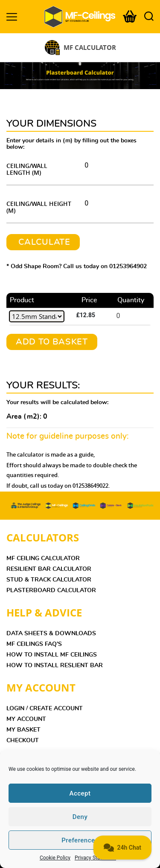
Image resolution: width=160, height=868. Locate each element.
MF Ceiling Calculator (43, 558)
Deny (80, 817)
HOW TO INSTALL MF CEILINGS (52, 655)
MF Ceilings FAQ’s (34, 644)
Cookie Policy (55, 858)
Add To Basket (52, 342)
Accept (80, 793)
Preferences (80, 840)
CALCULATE (43, 242)
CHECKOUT (23, 741)
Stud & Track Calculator (49, 580)
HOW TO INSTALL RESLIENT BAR (55, 665)
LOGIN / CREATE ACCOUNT (45, 709)
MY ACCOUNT (26, 719)
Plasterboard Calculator (51, 590)
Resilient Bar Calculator (49, 569)
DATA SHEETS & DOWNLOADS (51, 634)
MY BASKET (23, 730)
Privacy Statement (95, 858)
